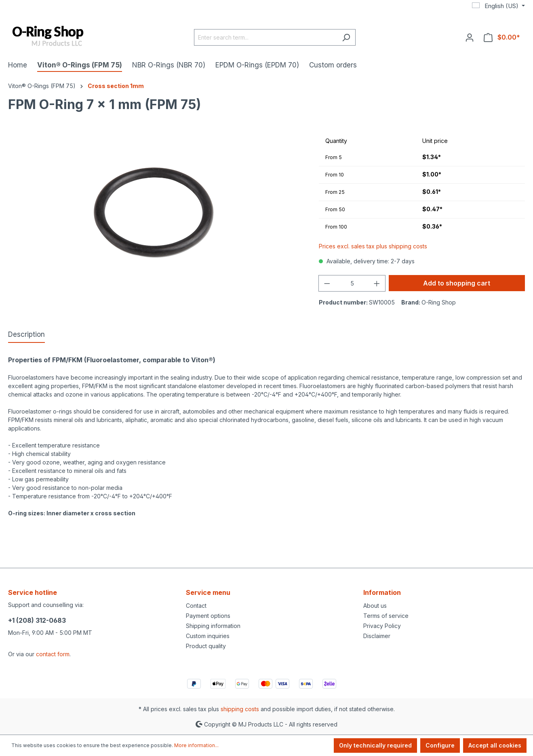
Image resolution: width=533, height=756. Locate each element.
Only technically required (375, 745)
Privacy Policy (382, 626)
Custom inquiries (208, 636)
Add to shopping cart (457, 283)
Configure (440, 745)
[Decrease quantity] (327, 283)
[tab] (26, 335)
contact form (53, 654)
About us (375, 606)
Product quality (206, 646)
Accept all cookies (495, 745)
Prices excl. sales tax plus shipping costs (373, 246)
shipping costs (240, 709)
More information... (196, 745)
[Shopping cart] (502, 37)
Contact (196, 606)
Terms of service (386, 616)
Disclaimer (377, 636)
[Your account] (470, 37)
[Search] (346, 37)
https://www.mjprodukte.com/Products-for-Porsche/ (77, 530)
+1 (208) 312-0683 (37, 620)
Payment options (208, 616)
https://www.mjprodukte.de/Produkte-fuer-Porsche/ (77, 539)
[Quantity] (352, 283)
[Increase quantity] (377, 283)
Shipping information (213, 626)
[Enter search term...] (265, 37)
